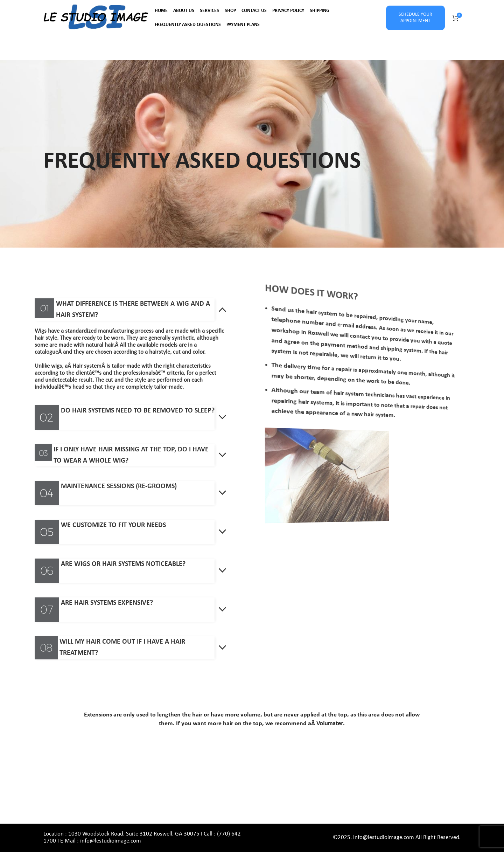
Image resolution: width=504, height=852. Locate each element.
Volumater (330, 724)
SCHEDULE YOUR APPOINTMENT (415, 18)
